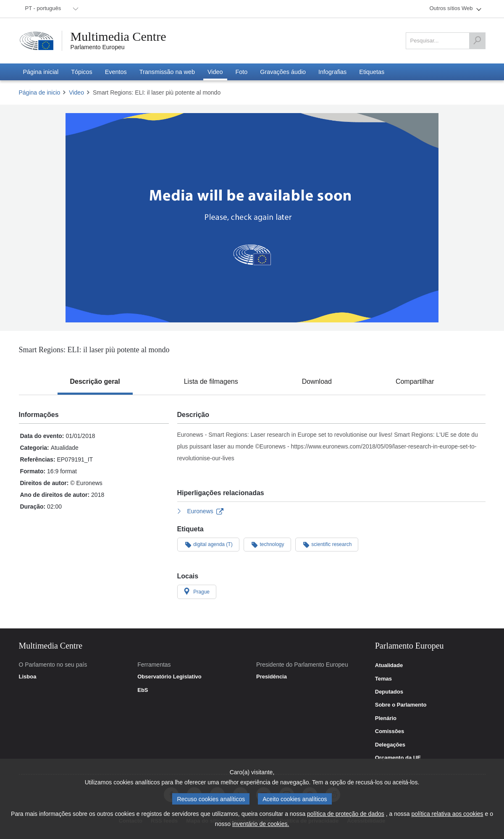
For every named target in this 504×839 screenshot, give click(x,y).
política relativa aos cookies (447, 814)
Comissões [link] (390, 731)
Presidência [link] (272, 677)
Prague (197, 591)
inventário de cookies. (261, 824)
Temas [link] (383, 679)
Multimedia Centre (118, 37)
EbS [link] (143, 690)
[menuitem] (50, 9)
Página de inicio (40, 92)
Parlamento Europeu (98, 47)
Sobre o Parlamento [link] (401, 705)
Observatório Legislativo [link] (169, 677)
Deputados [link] (389, 692)
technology (267, 544)
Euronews (201, 511)
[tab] (95, 382)
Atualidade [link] (389, 665)
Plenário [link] (386, 718)
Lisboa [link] (28, 677)
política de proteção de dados (346, 814)
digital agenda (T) (208, 544)
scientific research (327, 544)
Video (76, 92)
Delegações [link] (390, 745)
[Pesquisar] (477, 41)
